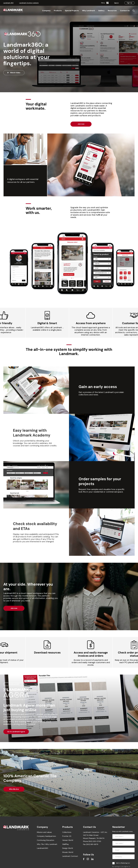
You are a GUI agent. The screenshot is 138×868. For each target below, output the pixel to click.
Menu (105, 3)
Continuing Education (46, 840)
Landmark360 (42, 848)
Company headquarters (46, 836)
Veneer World (68, 840)
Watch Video (14, 73)
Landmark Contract (70, 856)
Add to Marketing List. (123, 863)
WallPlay (66, 844)
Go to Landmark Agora (16, 732)
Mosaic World (68, 852)
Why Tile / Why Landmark (47, 844)
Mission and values (44, 832)
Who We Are (14, 789)
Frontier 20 (67, 836)
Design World (68, 848)
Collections (67, 832)
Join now (81, 124)
